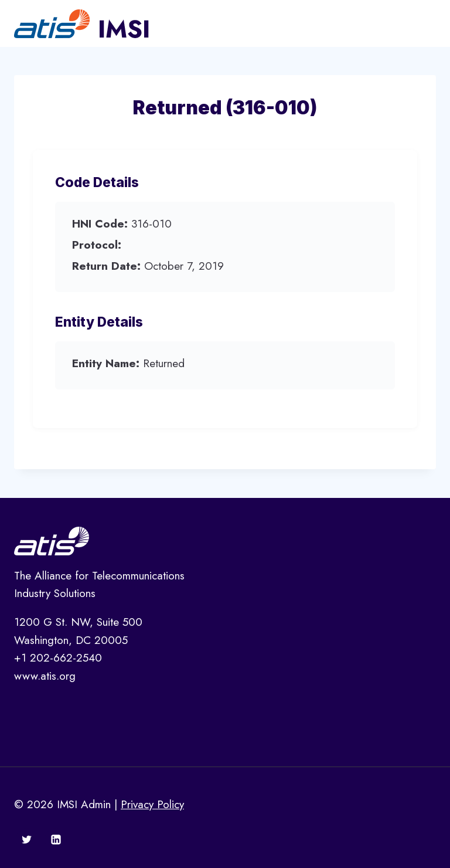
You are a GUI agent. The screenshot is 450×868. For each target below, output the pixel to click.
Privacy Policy (152, 804)
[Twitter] (27, 839)
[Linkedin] (56, 839)
